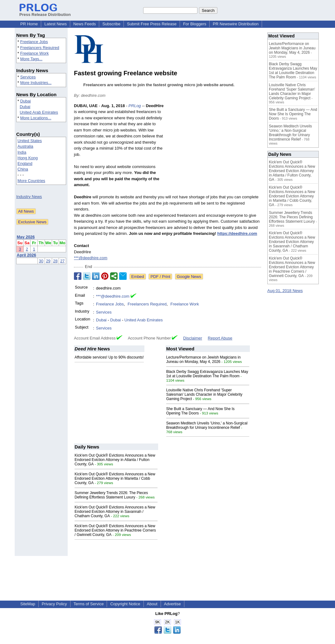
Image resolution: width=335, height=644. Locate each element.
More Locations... (36, 118)
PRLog (135, 106)
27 (62, 261)
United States (30, 141)
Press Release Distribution (45, 12)
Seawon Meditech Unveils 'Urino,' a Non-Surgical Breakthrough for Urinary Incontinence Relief (207, 425)
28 (55, 261)
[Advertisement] (214, 149)
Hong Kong (28, 158)
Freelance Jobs (34, 42)
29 (48, 261)
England (25, 163)
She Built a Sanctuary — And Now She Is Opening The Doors (293, 114)
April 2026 (27, 255)
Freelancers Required (40, 48)
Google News (189, 277)
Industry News (29, 197)
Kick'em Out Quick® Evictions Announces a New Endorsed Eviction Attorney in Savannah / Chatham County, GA (115, 512)
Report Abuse (220, 338)
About (152, 604)
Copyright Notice (125, 604)
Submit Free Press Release (152, 24)
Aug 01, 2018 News (285, 291)
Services (28, 77)
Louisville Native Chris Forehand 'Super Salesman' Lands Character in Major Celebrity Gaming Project (204, 394)
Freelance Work (35, 53)
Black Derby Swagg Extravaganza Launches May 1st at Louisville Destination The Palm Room (207, 374)
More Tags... (31, 59)
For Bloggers (195, 24)
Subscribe (111, 24)
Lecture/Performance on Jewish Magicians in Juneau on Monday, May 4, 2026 (204, 359)
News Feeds (85, 24)
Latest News (56, 24)
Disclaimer (193, 338)
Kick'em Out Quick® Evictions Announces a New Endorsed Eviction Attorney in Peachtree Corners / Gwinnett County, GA (115, 530)
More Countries (31, 181)
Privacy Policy (54, 604)
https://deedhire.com (237, 233)
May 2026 (26, 237)
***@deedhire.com (91, 258)
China (23, 169)
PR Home (29, 24)
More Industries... (36, 83)
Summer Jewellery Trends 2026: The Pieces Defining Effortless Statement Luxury (111, 495)
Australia (25, 146)
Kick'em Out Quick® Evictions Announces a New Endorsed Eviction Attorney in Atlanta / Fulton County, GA (115, 460)
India (22, 152)
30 (41, 261)
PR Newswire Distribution (236, 24)
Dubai (26, 101)
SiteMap (28, 604)
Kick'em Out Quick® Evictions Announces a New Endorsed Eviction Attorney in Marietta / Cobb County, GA (115, 478)
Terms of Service (89, 604)
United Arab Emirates (39, 112)
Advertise (172, 604)
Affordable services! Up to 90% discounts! (109, 357)
